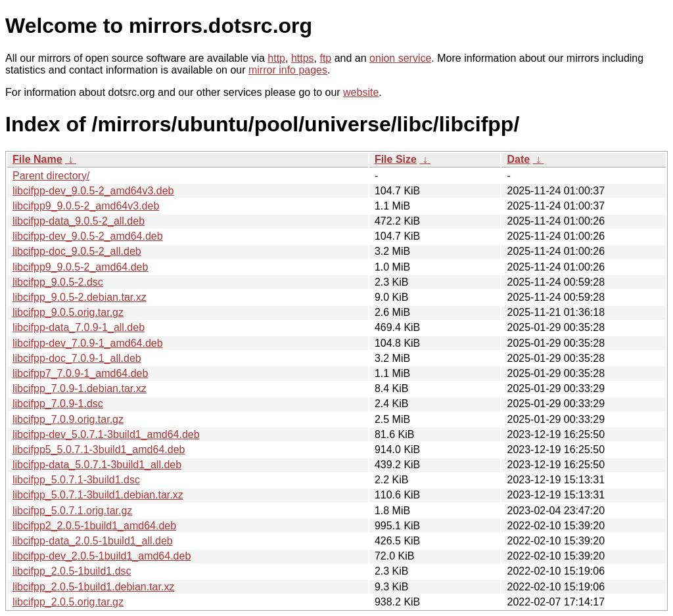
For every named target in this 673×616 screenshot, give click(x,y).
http (276, 58)
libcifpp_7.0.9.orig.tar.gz (68, 419)
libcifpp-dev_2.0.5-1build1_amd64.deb (102, 556)
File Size (396, 159)
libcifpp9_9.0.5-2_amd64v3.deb (86, 206)
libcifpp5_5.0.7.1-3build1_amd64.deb (99, 450)
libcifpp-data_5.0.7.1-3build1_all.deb (97, 465)
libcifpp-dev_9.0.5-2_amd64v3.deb (93, 191)
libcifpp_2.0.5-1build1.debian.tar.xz (93, 587)
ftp (325, 58)
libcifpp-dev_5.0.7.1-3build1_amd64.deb (106, 434)
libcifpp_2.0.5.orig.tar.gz (68, 602)
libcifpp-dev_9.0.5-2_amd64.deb (88, 236)
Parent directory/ (51, 176)
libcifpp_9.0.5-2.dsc (58, 282)
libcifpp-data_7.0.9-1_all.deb (79, 327)
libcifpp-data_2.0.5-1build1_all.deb (93, 541)
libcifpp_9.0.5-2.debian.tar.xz (80, 297)
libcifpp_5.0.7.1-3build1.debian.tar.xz (98, 495)
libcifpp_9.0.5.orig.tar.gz (68, 312)
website (361, 92)
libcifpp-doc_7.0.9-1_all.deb (77, 358)
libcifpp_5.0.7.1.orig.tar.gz (72, 511)
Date (518, 159)
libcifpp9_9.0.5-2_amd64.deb (80, 267)
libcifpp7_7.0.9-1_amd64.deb (80, 373)
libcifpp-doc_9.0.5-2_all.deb (77, 251)
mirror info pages (288, 70)
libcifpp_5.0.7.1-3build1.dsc (76, 480)
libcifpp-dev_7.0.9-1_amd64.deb (88, 343)
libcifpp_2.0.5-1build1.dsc (72, 571)
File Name (37, 159)
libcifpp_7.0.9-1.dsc (58, 404)
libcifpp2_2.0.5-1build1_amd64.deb (94, 526)
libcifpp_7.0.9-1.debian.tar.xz (80, 388)
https (303, 58)
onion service (400, 58)
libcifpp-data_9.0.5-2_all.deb (79, 221)
